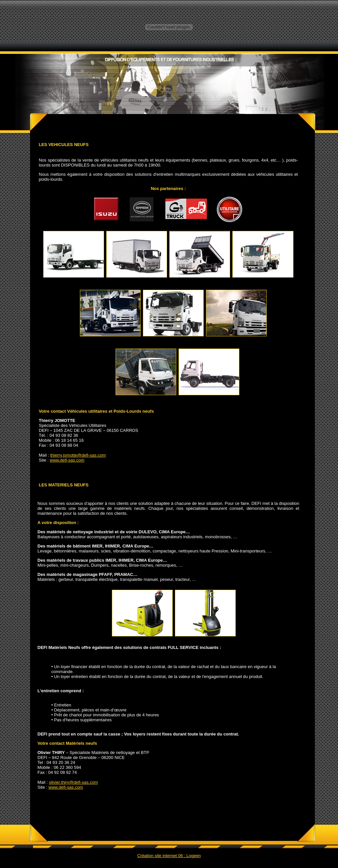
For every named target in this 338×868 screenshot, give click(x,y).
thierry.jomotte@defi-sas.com (78, 455)
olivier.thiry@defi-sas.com (73, 782)
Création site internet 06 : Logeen (169, 856)
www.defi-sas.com (67, 460)
